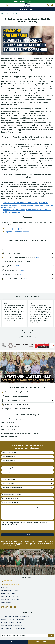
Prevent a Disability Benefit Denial (13, 625)
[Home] (2, 14)
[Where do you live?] (27, 483)
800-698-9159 (41, 642)
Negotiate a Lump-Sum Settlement (13, 628)
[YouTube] (3, 607)
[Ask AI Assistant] (7, 5)
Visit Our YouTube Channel (10, 600)
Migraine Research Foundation (17, 232)
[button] (3, 5)
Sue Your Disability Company (11, 622)
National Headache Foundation (17, 229)
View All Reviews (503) (27, 336)
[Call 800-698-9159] (47, 5)
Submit (28, 534)
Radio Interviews (7, 603)
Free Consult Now (14, 642)
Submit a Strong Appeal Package (13, 619)
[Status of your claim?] (27, 479)
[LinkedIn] (7, 607)
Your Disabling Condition (12, 14)
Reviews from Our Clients (10, 590)
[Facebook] (11, 607)
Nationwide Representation (11, 597)
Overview (5, 587)
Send (51, 635)
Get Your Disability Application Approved (15, 616)
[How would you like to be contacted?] (27, 472)
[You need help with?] (27, 468)
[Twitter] (15, 607)
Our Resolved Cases (8, 593)
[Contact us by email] (52, 5)
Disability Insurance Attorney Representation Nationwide (27, 5)
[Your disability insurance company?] (27, 487)
